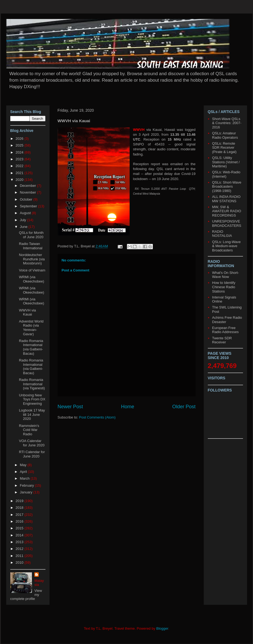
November (28, 192)
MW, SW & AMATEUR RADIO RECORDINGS (227, 211)
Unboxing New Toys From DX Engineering (32, 399)
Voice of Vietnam (32, 270)
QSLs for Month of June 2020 (31, 235)
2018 (20, 508)
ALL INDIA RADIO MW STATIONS (226, 199)
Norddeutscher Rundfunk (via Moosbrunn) (32, 259)
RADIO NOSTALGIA (222, 234)
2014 (20, 535)
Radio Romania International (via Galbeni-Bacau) (31, 347)
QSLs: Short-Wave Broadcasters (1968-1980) (227, 187)
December (28, 186)
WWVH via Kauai (27, 312)
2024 (20, 152)
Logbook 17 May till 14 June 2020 (32, 414)
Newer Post (70, 407)
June (24, 227)
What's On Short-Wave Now (226, 275)
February (27, 485)
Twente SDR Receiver (222, 340)
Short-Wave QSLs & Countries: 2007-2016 (227, 123)
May (24, 465)
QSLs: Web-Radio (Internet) (226, 174)
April (24, 472)
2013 (20, 542)
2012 (20, 549)
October (27, 199)
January (27, 492)
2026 (20, 139)
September (29, 206)
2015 (20, 528)
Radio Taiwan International (31, 246)
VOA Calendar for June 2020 (32, 443)
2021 (20, 173)
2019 (20, 501)
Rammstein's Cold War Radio (29, 430)
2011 (20, 556)
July (23, 220)
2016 (20, 521)
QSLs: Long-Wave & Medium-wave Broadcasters (226, 246)
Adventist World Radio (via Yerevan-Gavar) (31, 328)
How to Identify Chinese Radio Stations (224, 287)
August (26, 213)
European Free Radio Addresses (225, 330)
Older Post (184, 407)
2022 (20, 166)
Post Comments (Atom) (97, 417)
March (25, 478)
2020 (20, 180)
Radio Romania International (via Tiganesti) (32, 384)
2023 (20, 159)
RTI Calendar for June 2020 (32, 454)
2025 (20, 145)
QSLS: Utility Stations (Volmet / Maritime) (226, 162)
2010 (20, 562)
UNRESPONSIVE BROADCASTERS (227, 223)
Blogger (162, 628)
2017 (20, 515)
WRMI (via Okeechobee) (32, 279)
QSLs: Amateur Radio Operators (225, 135)
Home (128, 407)
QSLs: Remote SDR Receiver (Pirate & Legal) (224, 148)
